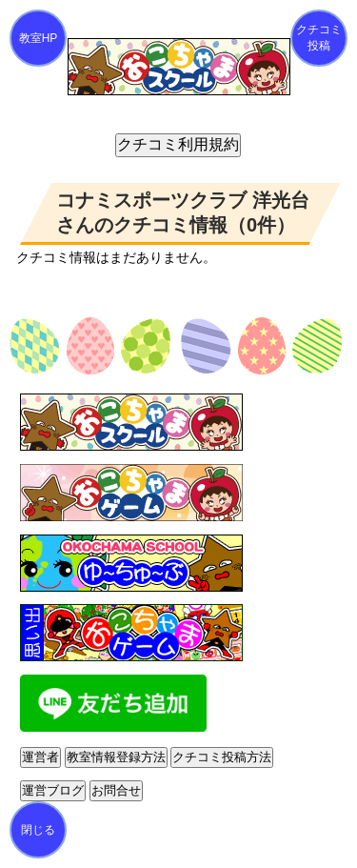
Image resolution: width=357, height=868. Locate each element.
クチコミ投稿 (319, 38)
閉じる (38, 830)
